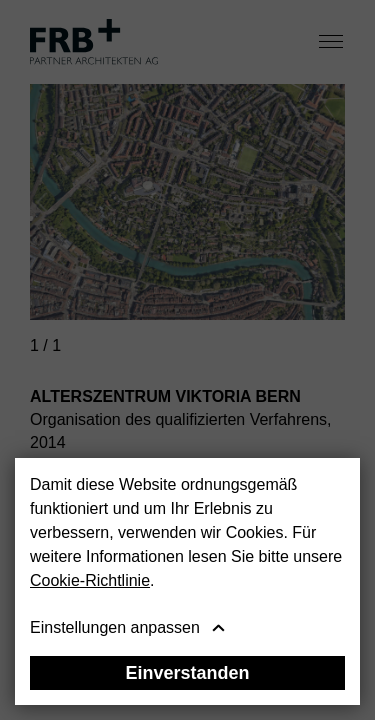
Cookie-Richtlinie (90, 580)
